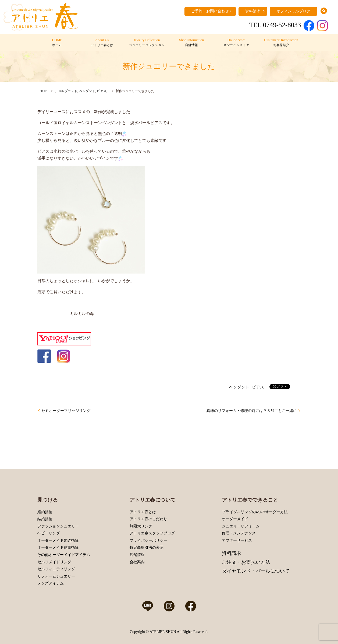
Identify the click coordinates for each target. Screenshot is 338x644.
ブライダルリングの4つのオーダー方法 (255, 512)
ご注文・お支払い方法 (246, 562)
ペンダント (87, 91)
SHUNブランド (67, 91)
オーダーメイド (235, 519)
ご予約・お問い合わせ (210, 11)
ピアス (102, 91)
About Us (102, 43)
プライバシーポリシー (148, 540)
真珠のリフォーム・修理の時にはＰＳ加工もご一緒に (252, 411)
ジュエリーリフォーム (241, 526)
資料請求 (253, 11)
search (324, 11)
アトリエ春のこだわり (148, 519)
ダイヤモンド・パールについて (256, 571)
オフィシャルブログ (293, 11)
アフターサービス (237, 540)
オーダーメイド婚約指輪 (58, 540)
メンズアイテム (51, 583)
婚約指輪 (45, 512)
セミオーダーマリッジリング (66, 411)
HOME (57, 43)
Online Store (236, 43)
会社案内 (137, 562)
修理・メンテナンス (239, 533)
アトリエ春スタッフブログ (152, 533)
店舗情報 (137, 555)
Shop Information (191, 43)
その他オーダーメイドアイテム (64, 555)
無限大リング (141, 526)
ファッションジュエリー (58, 526)
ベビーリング (49, 533)
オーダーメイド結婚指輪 (58, 547)
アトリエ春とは (143, 512)
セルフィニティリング (56, 569)
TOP (44, 91)
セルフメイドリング (54, 562)
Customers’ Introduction (281, 43)
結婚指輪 (45, 519)
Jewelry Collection (146, 43)
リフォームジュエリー (56, 576)
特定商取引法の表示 (147, 547)
